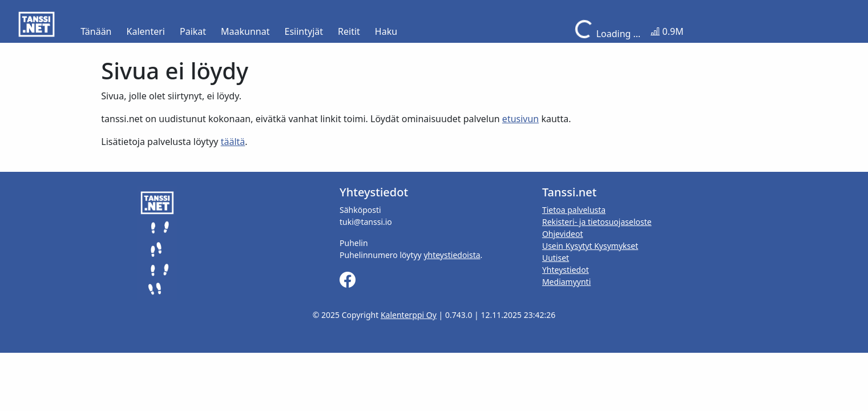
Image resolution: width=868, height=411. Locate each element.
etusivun (520, 119)
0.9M (667, 31)
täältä (233, 142)
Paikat (193, 31)
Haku (386, 31)
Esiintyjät (304, 31)
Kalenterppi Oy (409, 315)
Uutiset (556, 258)
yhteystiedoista (452, 255)
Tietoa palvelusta (574, 210)
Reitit (349, 31)
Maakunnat (245, 31)
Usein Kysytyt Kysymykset (590, 246)
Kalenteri (146, 31)
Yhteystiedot (566, 270)
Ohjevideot (563, 234)
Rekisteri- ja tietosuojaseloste (597, 222)
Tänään (96, 31)
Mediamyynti (566, 282)
